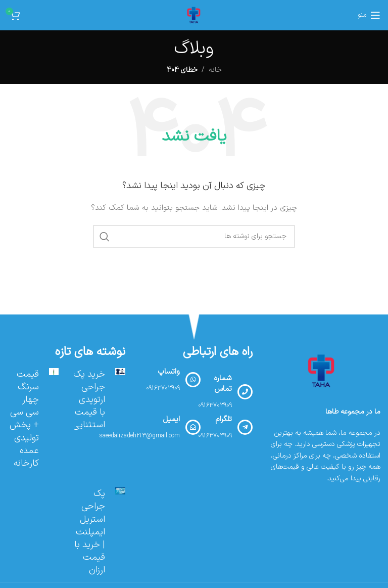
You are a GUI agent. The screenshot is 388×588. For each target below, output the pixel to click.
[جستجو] (194, 237)
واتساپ (169, 372)
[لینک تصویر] (322, 371)
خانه (215, 70)
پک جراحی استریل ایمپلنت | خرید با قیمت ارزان (90, 532)
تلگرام (224, 419)
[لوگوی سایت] (194, 15)
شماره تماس (223, 384)
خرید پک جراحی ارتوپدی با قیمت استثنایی (89, 400)
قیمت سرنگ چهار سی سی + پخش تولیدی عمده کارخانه (24, 419)
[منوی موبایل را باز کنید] (369, 15)
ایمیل (171, 419)
